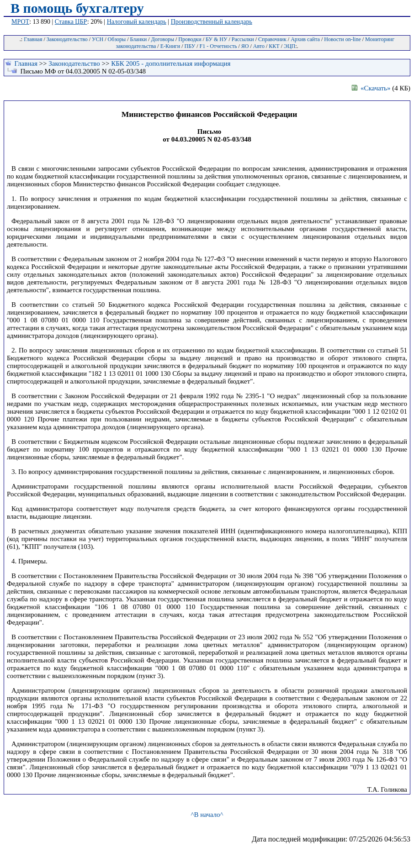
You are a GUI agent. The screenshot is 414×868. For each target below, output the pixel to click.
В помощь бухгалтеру (77, 8)
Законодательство (67, 39)
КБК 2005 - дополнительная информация (171, 63)
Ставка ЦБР (71, 22)
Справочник (272, 39)
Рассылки (243, 39)
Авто (259, 46)
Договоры (163, 39)
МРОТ (20, 22)
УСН (98, 39)
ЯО (245, 46)
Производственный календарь (212, 22)
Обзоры (117, 39)
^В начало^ (207, 815)
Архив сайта (305, 39)
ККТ (274, 46)
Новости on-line (342, 39)
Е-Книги (170, 46)
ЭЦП (289, 46)
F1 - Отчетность (218, 46)
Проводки (190, 39)
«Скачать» (371, 88)
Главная (33, 39)
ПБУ (190, 46)
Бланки (138, 39)
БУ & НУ (216, 39)
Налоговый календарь (137, 22)
